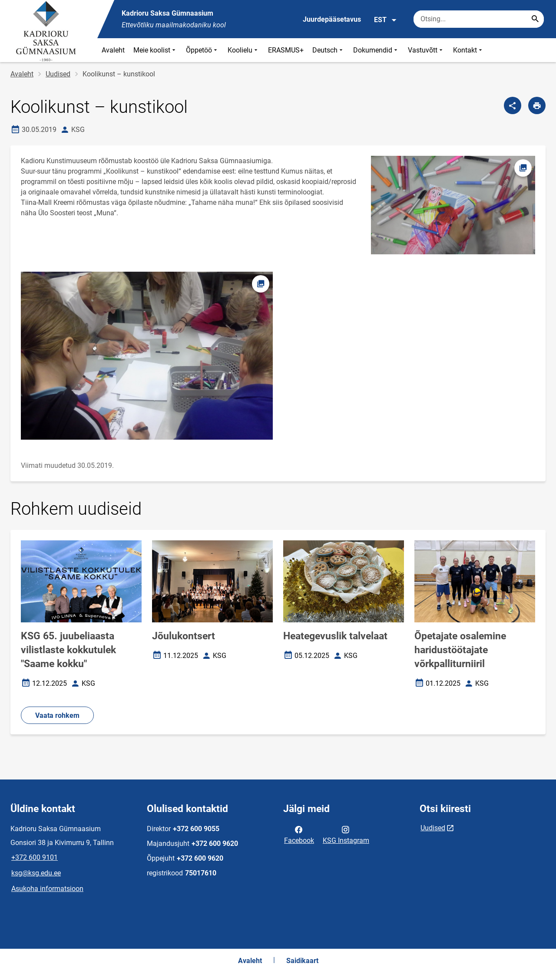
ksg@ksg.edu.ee (36, 873)
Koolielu (243, 50)
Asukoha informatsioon (47, 889)
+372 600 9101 (35, 857)
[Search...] (535, 19)
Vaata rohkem (57, 715)
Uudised (58, 74)
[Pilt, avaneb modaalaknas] (147, 356)
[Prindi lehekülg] (537, 105)
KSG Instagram (346, 834)
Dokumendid (376, 50)
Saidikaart (302, 961)
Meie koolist (155, 50)
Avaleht (113, 50)
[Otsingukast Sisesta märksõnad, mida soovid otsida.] (479, 19)
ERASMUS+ (286, 50)
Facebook (299, 834)
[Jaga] (513, 105)
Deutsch (328, 50)
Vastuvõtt (426, 50)
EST (386, 20)
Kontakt (468, 50)
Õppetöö (202, 50)
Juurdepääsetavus (332, 19)
